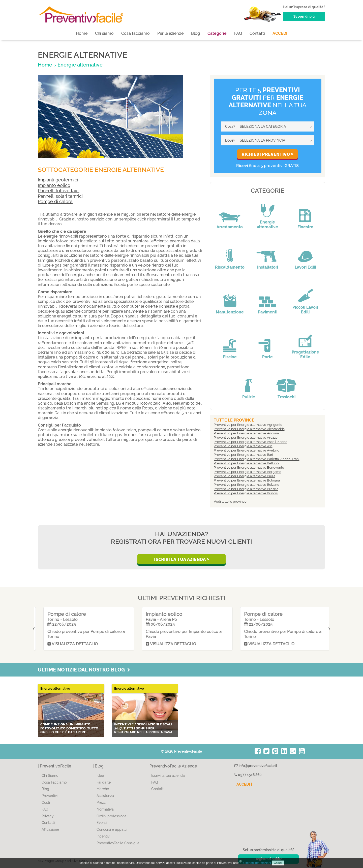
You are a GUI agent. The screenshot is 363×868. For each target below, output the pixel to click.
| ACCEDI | (243, 784)
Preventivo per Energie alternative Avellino (247, 450)
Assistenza (105, 796)
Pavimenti (268, 312)
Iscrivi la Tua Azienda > (182, 559)
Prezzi (101, 802)
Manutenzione (230, 312)
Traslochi (286, 397)
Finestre (305, 227)
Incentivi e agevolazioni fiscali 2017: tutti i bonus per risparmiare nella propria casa (143, 728)
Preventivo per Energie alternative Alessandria (249, 429)
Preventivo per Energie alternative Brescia (246, 489)
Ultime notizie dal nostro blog (84, 670)
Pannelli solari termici (60, 196)
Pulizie (249, 397)
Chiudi (278, 863)
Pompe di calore (55, 201)
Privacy (48, 816)
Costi (46, 802)
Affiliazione (50, 829)
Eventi (102, 823)
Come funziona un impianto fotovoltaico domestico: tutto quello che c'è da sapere (69, 728)
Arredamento (230, 227)
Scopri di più (304, 16)
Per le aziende (170, 33)
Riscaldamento (230, 267)
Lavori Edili (305, 267)
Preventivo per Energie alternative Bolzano (247, 485)
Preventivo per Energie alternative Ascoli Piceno (251, 442)
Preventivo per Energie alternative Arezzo (246, 438)
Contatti (257, 33)
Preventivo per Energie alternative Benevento (249, 468)
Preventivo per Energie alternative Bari (243, 455)
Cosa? (230, 126)
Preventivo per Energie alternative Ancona (246, 433)
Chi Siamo (50, 776)
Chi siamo (104, 33)
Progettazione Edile (305, 355)
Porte (267, 357)
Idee (100, 776)
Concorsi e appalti (112, 829)
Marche (103, 789)
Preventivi (50, 796)
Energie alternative (267, 224)
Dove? (230, 140)
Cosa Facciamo (54, 782)
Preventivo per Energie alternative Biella (245, 476)
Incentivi (103, 836)
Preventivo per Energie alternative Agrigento (248, 425)
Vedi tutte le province (230, 502)
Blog (195, 33)
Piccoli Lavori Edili (305, 310)
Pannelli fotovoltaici (59, 191)
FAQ (238, 33)
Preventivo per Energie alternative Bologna (247, 480)
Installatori (268, 267)
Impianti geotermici (58, 180)
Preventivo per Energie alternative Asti (243, 446)
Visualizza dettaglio (67, 644)
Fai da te (104, 782)
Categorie (217, 33)
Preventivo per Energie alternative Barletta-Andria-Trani (257, 459)
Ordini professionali (112, 816)
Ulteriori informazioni (257, 863)
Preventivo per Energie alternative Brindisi (246, 493)
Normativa (105, 809)
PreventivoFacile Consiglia (118, 843)
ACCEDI (280, 33)
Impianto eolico (54, 185)
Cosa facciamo (135, 33)
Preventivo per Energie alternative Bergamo (248, 472)
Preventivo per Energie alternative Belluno (246, 463)
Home (82, 33)
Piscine (230, 357)
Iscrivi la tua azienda (168, 776)
